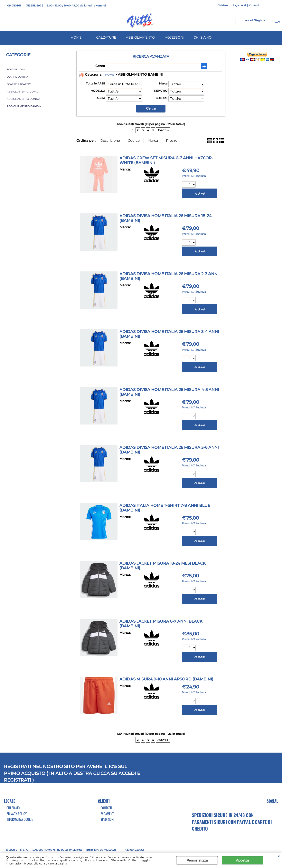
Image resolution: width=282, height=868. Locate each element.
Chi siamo (223, 5)
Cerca (100, 66)
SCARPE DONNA (17, 77)
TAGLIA (100, 98)
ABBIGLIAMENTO (140, 37)
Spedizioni (107, 819)
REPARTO (161, 91)
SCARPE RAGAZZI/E (19, 84)
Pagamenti (239, 5)
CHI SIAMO (202, 37)
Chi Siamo (13, 808)
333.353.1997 (34, 5)
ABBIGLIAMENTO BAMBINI (24, 106)
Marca (163, 83)
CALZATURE (106, 37)
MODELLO (98, 91)
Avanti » (163, 130)
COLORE (162, 98)
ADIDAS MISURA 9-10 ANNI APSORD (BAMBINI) (166, 679)
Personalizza (197, 860)
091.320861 (14, 5)
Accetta (242, 860)
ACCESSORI (174, 37)
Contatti (254, 5)
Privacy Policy (17, 814)
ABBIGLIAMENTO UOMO (22, 92)
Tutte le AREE (95, 83)
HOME (76, 37)
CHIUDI (279, 857)
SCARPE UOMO (16, 69)
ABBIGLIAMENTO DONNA (23, 99)
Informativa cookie (20, 819)
